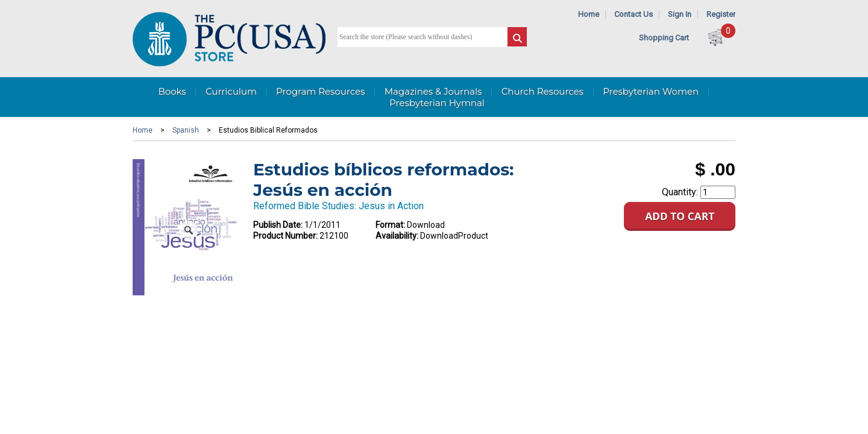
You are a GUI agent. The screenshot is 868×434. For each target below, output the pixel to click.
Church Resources (542, 91)
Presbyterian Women (651, 91)
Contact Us (634, 14)
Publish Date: (278, 225)
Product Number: (285, 236)
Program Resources (320, 91)
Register (721, 14)
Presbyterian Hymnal (437, 103)
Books (172, 91)
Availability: (397, 236)
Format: (390, 225)
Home (589, 14)
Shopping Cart (664, 38)
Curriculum (231, 91)
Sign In (680, 14)
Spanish (186, 130)
